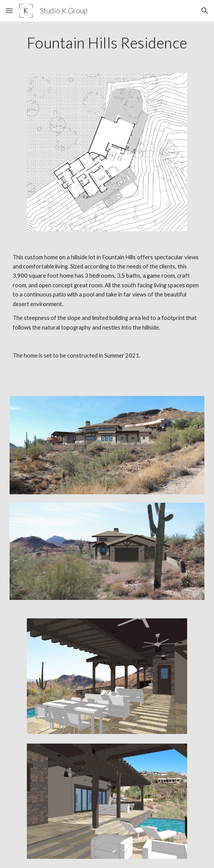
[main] (107, 43)
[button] (9, 11)
